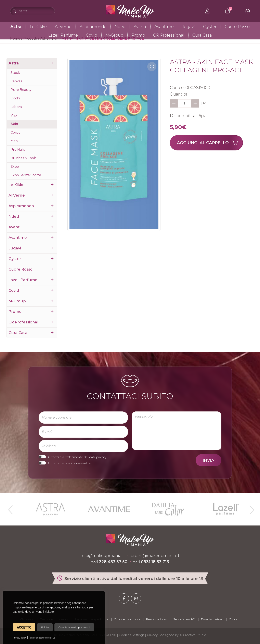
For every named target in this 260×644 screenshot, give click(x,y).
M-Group (114, 35)
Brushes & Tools (23, 158)
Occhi (15, 98)
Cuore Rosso (237, 27)
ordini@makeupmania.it (155, 556)
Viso (14, 115)
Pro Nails (18, 150)
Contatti (235, 619)
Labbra (16, 107)
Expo (15, 167)
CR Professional (169, 35)
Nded (120, 27)
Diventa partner (212, 619)
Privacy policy (20, 638)
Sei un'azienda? (184, 619)
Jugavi (188, 27)
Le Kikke (38, 27)
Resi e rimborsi (157, 619)
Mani (14, 141)
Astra (16, 27)
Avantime (164, 27)
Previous (10, 508)
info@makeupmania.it (103, 556)
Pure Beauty (21, 90)
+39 (109, 562)
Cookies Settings (132, 635)
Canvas (16, 81)
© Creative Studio (193, 635)
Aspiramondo (93, 27)
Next (250, 508)
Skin (14, 124)
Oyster (210, 27)
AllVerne (63, 27)
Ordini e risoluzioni (127, 619)
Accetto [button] (24, 627)
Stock (15, 73)
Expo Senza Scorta (26, 175)
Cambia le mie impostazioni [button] (74, 627)
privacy (101, 457)
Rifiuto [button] (45, 627)
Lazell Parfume (63, 35)
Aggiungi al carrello (210, 143)
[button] (152, 67)
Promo (138, 35)
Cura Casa (202, 35)
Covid (92, 35)
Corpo (16, 132)
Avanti (140, 27)
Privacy (152, 635)
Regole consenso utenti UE (42, 638)
